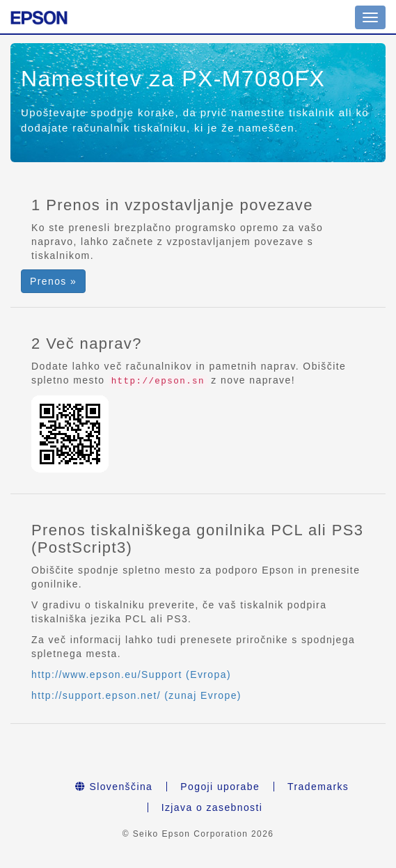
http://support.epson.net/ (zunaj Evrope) (136, 695)
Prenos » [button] (53, 281)
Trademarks (318, 787)
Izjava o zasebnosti (212, 807)
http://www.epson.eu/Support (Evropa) (131, 674)
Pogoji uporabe (220, 787)
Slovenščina (114, 787)
